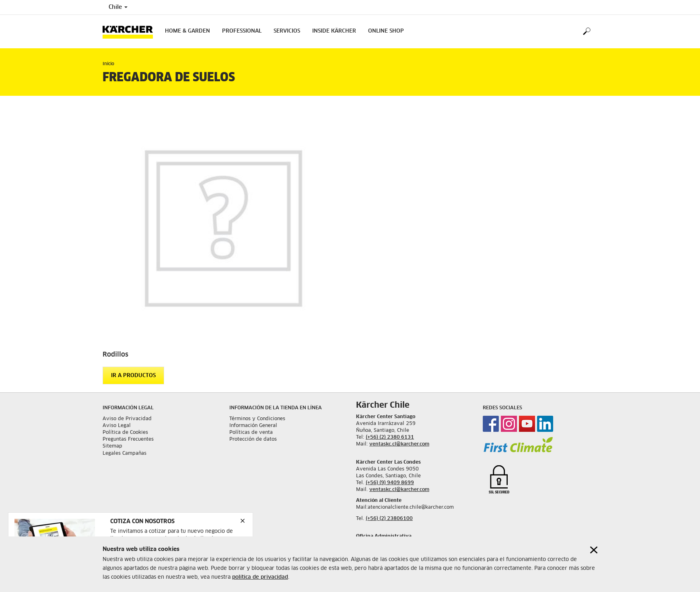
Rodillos (115, 355)
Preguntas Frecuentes (128, 439)
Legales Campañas (125, 454)
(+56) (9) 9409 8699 (390, 483)
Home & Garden (187, 31)
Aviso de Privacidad (127, 419)
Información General (253, 426)
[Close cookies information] (594, 541)
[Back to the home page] (131, 32)
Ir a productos (133, 376)
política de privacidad (260, 568)
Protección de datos (253, 439)
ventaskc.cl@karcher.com (399, 444)
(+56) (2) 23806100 (389, 519)
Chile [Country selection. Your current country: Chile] (118, 7)
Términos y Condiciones (257, 419)
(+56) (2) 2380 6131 (390, 437)
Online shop (386, 31)
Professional (242, 31)
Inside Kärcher (334, 31)
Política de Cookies (125, 433)
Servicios (287, 31)
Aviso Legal (117, 426)
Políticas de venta (251, 433)
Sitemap (112, 446)
